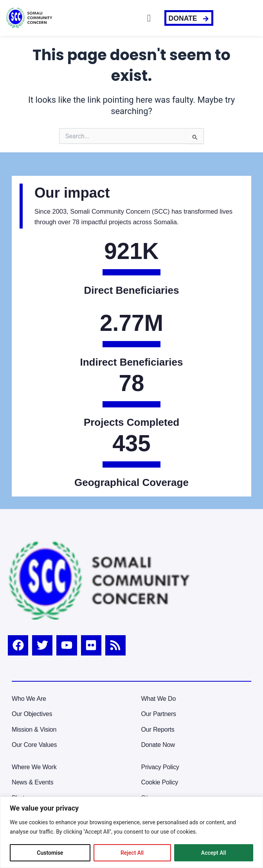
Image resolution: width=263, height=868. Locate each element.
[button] (149, 18)
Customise (50, 853)
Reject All (132, 853)
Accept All (214, 853)
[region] (131, 832)
